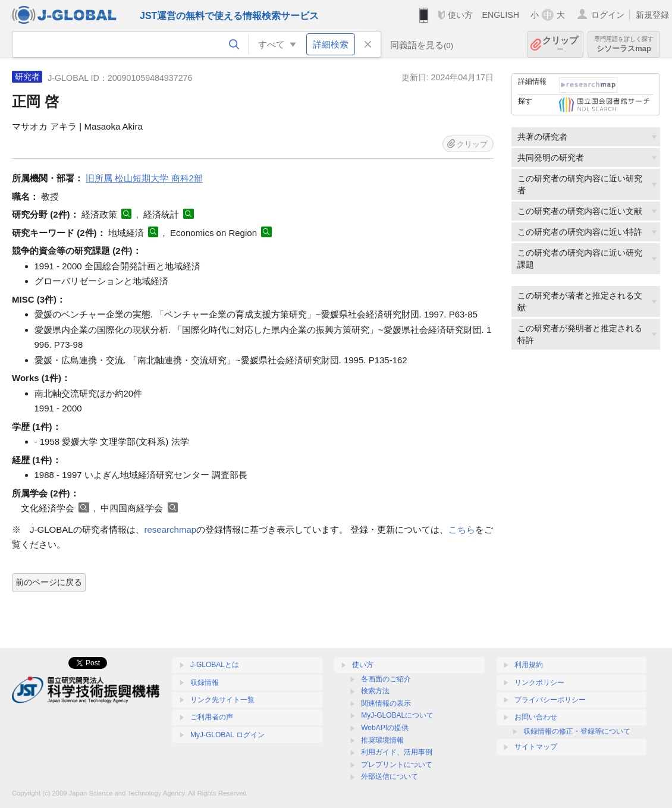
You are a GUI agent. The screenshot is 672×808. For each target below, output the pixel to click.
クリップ (560, 44)
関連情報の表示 (386, 703)
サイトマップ (536, 747)
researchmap (171, 529)
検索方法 (375, 691)
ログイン (608, 15)
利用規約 (529, 665)
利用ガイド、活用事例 (397, 752)
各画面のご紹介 (386, 679)
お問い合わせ (536, 717)
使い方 (460, 15)
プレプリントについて (397, 765)
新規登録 (652, 15)
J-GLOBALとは (215, 665)
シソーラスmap (624, 44)
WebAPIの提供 (385, 728)
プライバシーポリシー (550, 700)
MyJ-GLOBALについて (397, 715)
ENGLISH (500, 15)
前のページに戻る (49, 582)
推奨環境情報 (382, 740)
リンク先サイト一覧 (222, 700)
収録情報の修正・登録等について (577, 731)
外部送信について (390, 776)
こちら (462, 529)
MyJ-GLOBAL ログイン (227, 735)
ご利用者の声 (212, 717)
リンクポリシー (539, 683)
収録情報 (205, 683)
